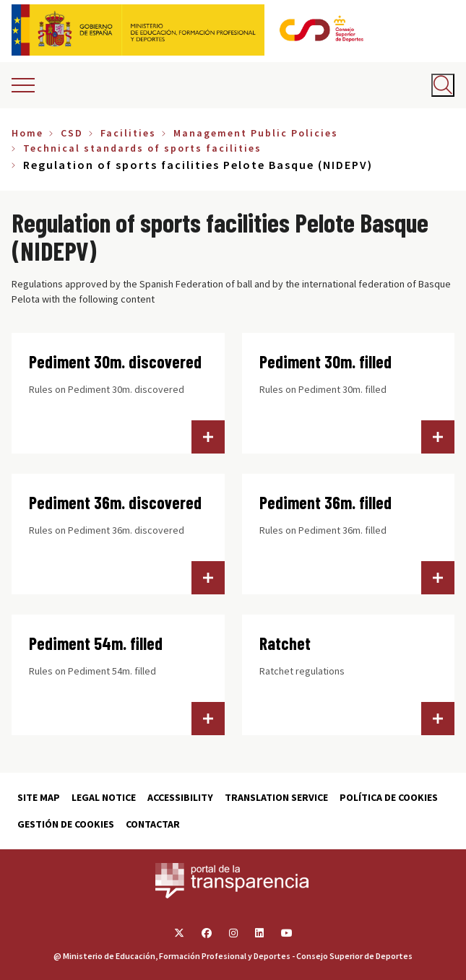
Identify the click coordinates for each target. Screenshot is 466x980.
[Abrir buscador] (443, 85)
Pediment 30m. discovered (115, 361)
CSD (72, 133)
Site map (39, 797)
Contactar (153, 824)
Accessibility (180, 797)
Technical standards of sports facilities (142, 148)
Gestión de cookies (66, 824)
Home (27, 133)
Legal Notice (104, 797)
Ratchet (285, 643)
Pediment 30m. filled (325, 361)
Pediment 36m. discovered (115, 502)
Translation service (276, 797)
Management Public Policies (256, 133)
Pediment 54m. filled (96, 643)
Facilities (128, 133)
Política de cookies (389, 797)
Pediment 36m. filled (325, 502)
